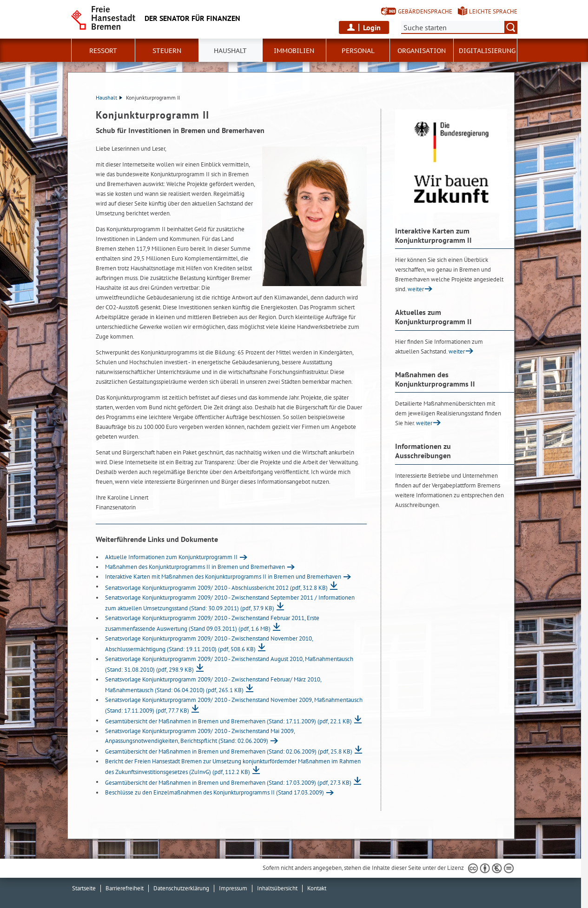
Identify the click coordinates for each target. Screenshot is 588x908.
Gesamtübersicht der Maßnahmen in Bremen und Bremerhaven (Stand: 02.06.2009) (229, 751)
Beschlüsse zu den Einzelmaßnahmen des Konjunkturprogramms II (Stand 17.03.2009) (215, 792)
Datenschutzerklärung (181, 888)
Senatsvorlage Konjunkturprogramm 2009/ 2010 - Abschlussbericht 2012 (216, 588)
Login (372, 27)
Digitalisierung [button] (487, 51)
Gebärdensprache (425, 11)
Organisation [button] (422, 51)
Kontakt (317, 888)
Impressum (233, 888)
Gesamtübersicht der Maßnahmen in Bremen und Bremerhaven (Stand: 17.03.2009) (228, 783)
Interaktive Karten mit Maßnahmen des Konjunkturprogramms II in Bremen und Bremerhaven (223, 577)
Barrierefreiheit (125, 888)
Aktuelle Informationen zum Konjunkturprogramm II (171, 557)
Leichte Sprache (493, 11)
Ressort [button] (103, 51)
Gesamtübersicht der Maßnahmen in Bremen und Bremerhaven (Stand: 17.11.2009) (228, 721)
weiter (416, 289)
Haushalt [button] (230, 51)
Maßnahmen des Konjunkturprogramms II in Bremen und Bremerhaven (195, 567)
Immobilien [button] (294, 51)
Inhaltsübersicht (277, 888)
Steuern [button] (167, 51)
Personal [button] (358, 51)
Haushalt (109, 97)
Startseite (84, 888)
